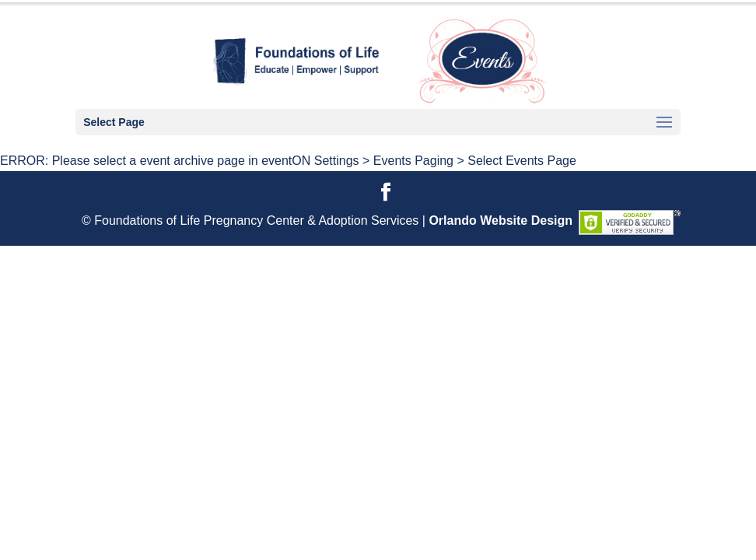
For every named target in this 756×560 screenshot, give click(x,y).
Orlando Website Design (500, 220)
